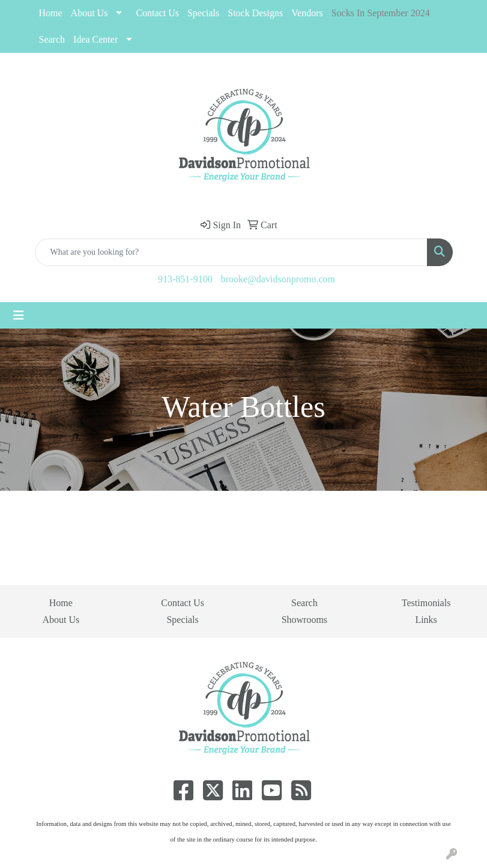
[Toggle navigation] (19, 315)
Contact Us (157, 13)
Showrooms (304, 620)
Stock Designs (255, 13)
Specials (182, 620)
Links (426, 620)
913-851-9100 (185, 279)
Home (51, 13)
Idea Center (95, 39)
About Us (89, 13)
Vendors (307, 13)
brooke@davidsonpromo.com (278, 279)
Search (52, 39)
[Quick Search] (231, 252)
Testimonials (426, 603)
